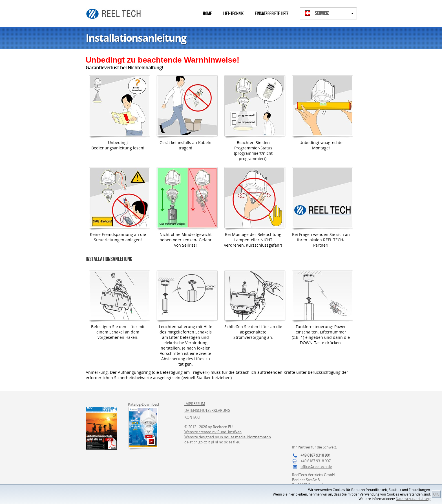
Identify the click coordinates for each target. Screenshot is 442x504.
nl (216, 442)
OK (436, 494)
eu (238, 442)
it (209, 442)
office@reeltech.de (316, 467)
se (230, 442)
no (221, 442)
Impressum (195, 404)
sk (226, 442)
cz (205, 442)
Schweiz (322, 13)
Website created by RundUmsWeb (213, 432)
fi (234, 442)
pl (212, 442)
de (186, 442)
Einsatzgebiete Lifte (272, 14)
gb (201, 442)
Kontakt (193, 417)
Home (207, 14)
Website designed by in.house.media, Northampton (228, 437)
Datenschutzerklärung (413, 499)
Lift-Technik (233, 14)
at (191, 442)
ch (196, 442)
